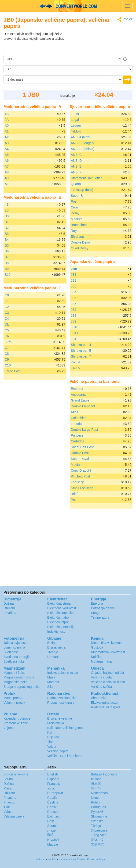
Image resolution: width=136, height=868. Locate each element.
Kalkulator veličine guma (65, 728)
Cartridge (78, 441)
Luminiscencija (14, 647)
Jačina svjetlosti (15, 643)
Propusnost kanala (61, 703)
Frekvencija (56, 723)
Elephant (77, 237)
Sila (50, 687)
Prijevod (53, 737)
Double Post (80, 453)
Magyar (53, 844)
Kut (50, 732)
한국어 (96, 788)
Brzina (52, 643)
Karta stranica (67, 859)
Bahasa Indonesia (104, 774)
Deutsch (53, 812)
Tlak (50, 742)
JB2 (74, 280)
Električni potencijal (61, 627)
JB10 (75, 327)
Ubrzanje (54, 657)
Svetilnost (11, 652)
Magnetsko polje (15, 682)
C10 (8, 365)
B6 (7, 251)
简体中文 (98, 840)
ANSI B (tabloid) (83, 149)
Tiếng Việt (98, 835)
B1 (7, 222)
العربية (52, 788)
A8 (7, 172)
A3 (7, 143)
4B (7, 204)
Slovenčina (99, 816)
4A (7, 114)
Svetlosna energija (17, 657)
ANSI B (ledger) (82, 143)
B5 (7, 245)
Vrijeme (9, 728)
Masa (51, 677)
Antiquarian (79, 395)
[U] (68, 69)
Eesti (51, 821)
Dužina (9, 603)
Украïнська (99, 830)
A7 (7, 166)
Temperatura (100, 617)
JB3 (74, 286)
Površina (10, 613)
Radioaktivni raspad (105, 707)
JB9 (74, 321)
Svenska (97, 821)
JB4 (74, 292)
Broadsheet (79, 225)
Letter (75, 114)
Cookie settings (96, 859)
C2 (7, 307)
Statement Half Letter (86, 178)
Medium (77, 219)
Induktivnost (56, 631)
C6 (7, 336)
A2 (7, 137)
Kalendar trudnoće (17, 718)
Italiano (96, 779)
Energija (97, 603)
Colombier (78, 418)
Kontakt (52, 859)
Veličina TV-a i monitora (64, 756)
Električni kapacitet (61, 613)
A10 (8, 184)
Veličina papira (58, 751)
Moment (53, 682)
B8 (7, 263)
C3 (7, 313)
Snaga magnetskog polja (22, 687)
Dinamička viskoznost (107, 643)
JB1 (74, 275)
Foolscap (78, 482)
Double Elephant (83, 406)
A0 (7, 126)
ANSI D (76, 161)
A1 (7, 131)
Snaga (96, 613)
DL (7, 324)
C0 (7, 295)
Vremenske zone (16, 723)
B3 (7, 234)
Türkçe (96, 826)
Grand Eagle (80, 400)
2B (7, 210)
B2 (7, 228)
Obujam (9, 608)
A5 (7, 155)
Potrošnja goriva (103, 608)
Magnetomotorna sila (19, 677)
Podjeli (125, 20)
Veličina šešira (102, 687)
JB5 (74, 298)
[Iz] (63, 59)
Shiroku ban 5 (81, 351)
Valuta (52, 746)
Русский (97, 812)
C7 (7, 348)
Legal (75, 120)
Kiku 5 (75, 368)
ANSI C (76, 155)
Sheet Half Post (82, 447)
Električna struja (59, 603)
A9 (7, 178)
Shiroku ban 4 (81, 345)
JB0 (74, 269)
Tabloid (76, 131)
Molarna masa (101, 661)
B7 (7, 257)
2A (7, 120)
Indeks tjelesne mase (63, 673)
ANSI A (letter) (81, 137)
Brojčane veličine (60, 718)
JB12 (75, 339)
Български (55, 793)
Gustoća (97, 647)
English (53, 774)
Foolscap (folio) (82, 190)
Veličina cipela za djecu (108, 682)
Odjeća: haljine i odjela (108, 673)
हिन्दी (50, 835)
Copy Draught (81, 470)
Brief (74, 494)
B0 (7, 216)
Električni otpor (58, 622)
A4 (7, 149)
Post (74, 201)
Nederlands (99, 793)
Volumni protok (14, 703)
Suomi (52, 826)
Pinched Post (81, 476)
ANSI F (76, 172)
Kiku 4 (75, 362)
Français (54, 784)
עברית (52, 830)
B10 (8, 275)
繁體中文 (98, 844)
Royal (75, 231)
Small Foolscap (82, 488)
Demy (75, 213)
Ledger (76, 126)
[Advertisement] (103, 43)
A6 (7, 161)
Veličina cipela (101, 677)
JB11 (75, 333)
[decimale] (63, 79)
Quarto (76, 184)
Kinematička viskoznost (108, 652)
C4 (7, 319)
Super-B (77, 196)
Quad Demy (80, 248)
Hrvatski (53, 840)
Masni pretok (13, 698)
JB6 (74, 304)
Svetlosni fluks (14, 661)
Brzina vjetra (56, 647)
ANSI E (76, 166)
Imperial (77, 424)
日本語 (96, 784)
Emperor (77, 389)
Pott (74, 500)
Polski (95, 802)
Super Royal (80, 459)
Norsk (95, 798)
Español (53, 779)
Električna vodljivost (62, 608)
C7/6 (8, 342)
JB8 (74, 316)
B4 (7, 240)
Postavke (40, 859)
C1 (7, 301)
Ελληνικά (54, 816)
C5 (7, 330)
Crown (76, 207)
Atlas (75, 412)
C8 (7, 354)
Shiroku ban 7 (81, 356)
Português (99, 807)
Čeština (53, 802)
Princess (77, 435)
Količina (97, 657)
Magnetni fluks (14, 673)
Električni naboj (58, 617)
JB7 (74, 310)
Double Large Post (85, 430)
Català (52, 798)
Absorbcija (99, 698)
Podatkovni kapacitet (62, 698)
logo (68, 6)
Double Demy (81, 242)
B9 (7, 269)
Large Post (13, 371)
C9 (7, 359)
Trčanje (53, 652)
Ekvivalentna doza (104, 703)
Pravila (81, 859)
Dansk (52, 807)
